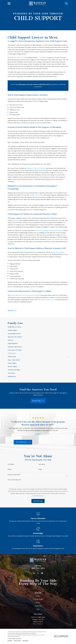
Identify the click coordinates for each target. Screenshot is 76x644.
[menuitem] (38, 327)
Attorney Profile (38, 600)
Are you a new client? (14, 475)
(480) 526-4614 (44, 84)
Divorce (38, 603)
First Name (11, 464)
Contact (13, 84)
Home (38, 596)
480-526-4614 (38, 568)
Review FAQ (38, 401)
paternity (16, 220)
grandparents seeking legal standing (57, 239)
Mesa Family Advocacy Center (46, 300)
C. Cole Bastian (42, 57)
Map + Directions (38, 624)
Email (40, 470)
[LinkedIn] (34, 573)
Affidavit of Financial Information (36, 168)
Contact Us (38, 606)
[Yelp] (38, 573)
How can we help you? (14, 480)
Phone (10, 470)
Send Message (38, 501)
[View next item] (12, 442)
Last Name (42, 464)
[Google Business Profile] (42, 573)
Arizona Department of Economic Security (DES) (25, 295)
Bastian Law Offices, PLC (17, 57)
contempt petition (57, 252)
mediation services (35, 195)
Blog (38, 609)
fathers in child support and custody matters (49, 231)
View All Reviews (23, 442)
